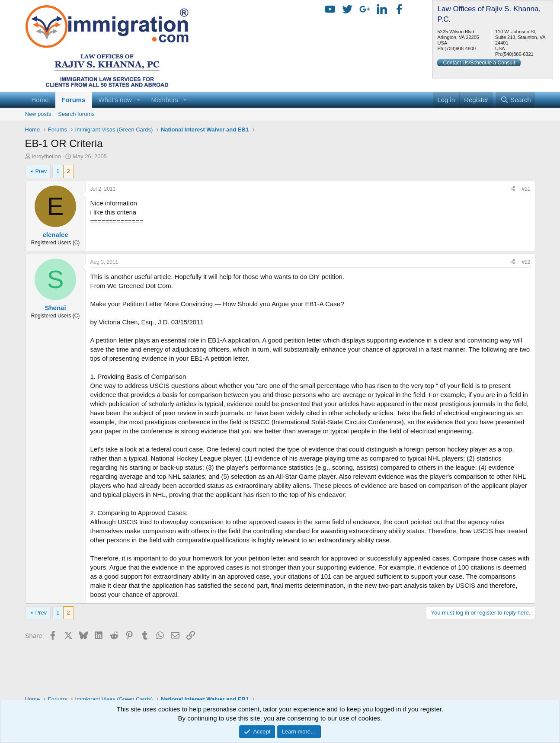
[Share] (513, 189)
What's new (115, 100)
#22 (526, 262)
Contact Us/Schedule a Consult (479, 63)
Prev (41, 171)
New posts (38, 114)
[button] (138, 100)
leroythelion (46, 156)
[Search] (516, 100)
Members (165, 100)
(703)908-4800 (460, 48)
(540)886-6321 (518, 54)
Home (40, 100)
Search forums (76, 114)
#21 (526, 189)
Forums (74, 100)
